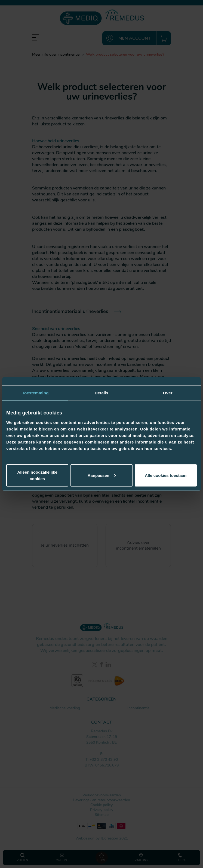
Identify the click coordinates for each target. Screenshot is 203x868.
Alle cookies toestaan (166, 475)
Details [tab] (101, 393)
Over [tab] (168, 393)
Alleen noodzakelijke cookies (37, 475)
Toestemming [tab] (35, 393)
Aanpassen (102, 475)
